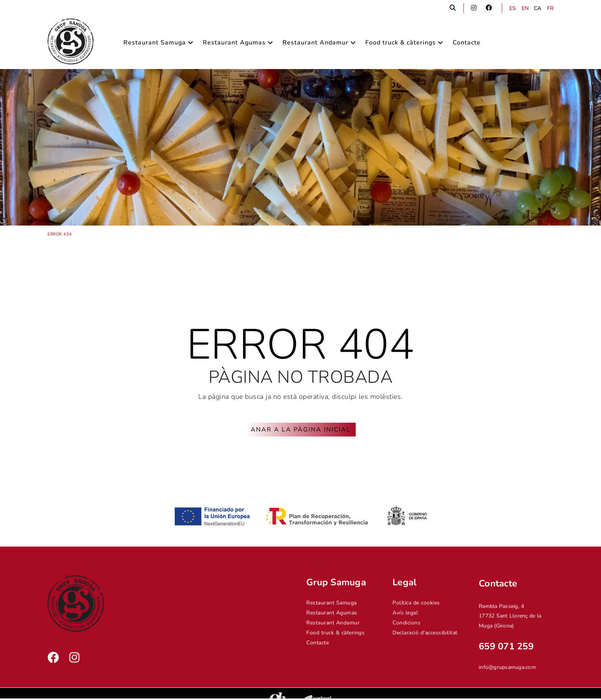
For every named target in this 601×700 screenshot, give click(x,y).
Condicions (406, 623)
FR (550, 8)
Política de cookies (416, 603)
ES (513, 8)
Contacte (318, 643)
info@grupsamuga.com (507, 667)
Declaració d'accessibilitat (425, 633)
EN (525, 8)
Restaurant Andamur (333, 623)
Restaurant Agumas (332, 613)
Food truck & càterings (335, 633)
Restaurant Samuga (332, 603)
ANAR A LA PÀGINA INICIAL (301, 430)
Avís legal (405, 613)
